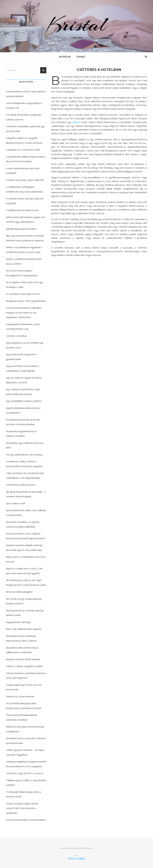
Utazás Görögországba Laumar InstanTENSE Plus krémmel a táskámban (22, 808)
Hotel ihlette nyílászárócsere (21, 485)
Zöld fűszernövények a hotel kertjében (26, 820)
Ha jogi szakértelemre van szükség (24, 455)
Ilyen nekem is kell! (15, 503)
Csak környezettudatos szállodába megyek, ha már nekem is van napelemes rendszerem (24, 312)
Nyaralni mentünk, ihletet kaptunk (23, 659)
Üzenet (81, 57)
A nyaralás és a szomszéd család (23, 150)
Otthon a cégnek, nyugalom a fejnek (24, 666)
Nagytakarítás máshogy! (18, 622)
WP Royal (88, 848)
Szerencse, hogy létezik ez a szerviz (25, 773)
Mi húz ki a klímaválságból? (19, 592)
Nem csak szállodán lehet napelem (24, 629)
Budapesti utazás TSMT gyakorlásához (26, 301)
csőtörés (77, 122)
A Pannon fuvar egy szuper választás (25, 180)
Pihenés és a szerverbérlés (20, 696)
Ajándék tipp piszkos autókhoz (22, 229)
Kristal (76, 24)
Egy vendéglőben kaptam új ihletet (24, 401)
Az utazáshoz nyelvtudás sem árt (23, 294)
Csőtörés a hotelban (16, 336)
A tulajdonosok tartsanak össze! (22, 210)
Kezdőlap (65, 57)
